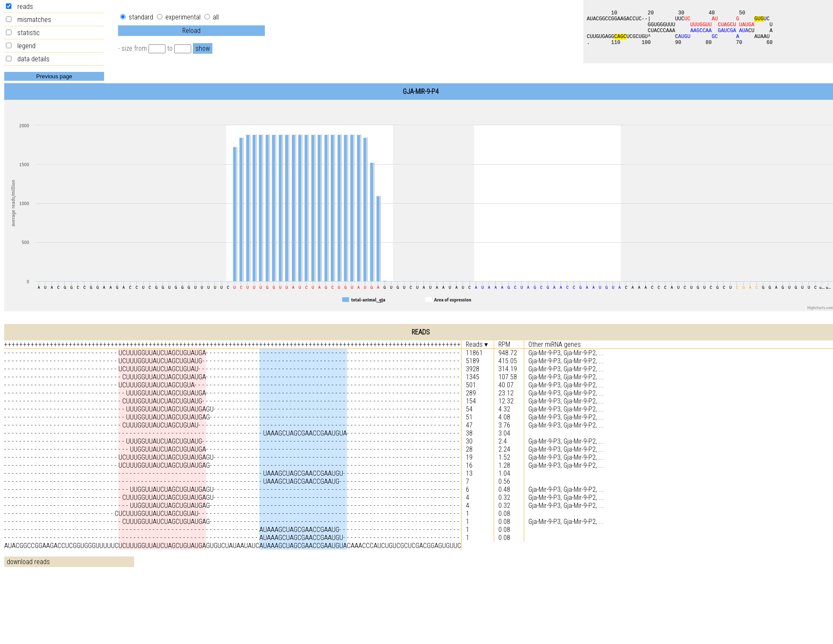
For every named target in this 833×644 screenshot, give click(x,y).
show (203, 48)
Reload (191, 31)
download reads (28, 562)
